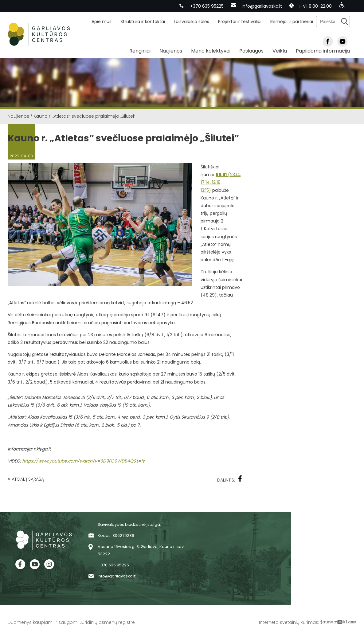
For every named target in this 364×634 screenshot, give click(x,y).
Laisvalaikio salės (192, 22)
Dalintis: (230, 479)
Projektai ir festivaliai (240, 22)
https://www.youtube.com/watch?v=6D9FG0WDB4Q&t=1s (83, 461)
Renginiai (140, 51)
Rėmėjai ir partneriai (292, 22)
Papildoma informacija (323, 51)
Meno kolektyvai (211, 51)
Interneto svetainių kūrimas (289, 622)
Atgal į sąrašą (26, 479)
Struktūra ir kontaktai (143, 22)
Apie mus (102, 22)
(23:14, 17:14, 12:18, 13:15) (221, 182)
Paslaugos (251, 51)
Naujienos (171, 51)
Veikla (280, 51)
